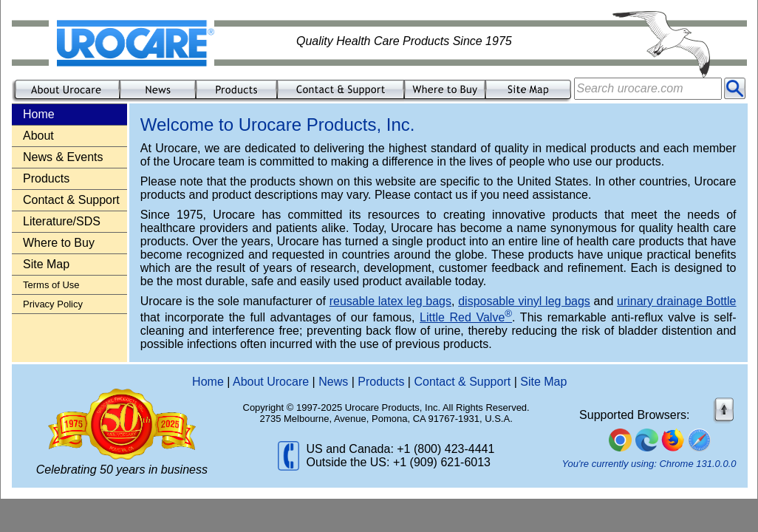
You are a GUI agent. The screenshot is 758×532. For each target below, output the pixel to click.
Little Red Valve (466, 317)
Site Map (46, 264)
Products (46, 178)
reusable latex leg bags (390, 301)
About (38, 136)
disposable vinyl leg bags (524, 301)
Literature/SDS (62, 221)
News (333, 382)
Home (208, 382)
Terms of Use (51, 285)
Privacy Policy (53, 304)
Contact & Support (71, 200)
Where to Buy (59, 243)
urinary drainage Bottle (677, 301)
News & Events (63, 157)
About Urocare (271, 382)
